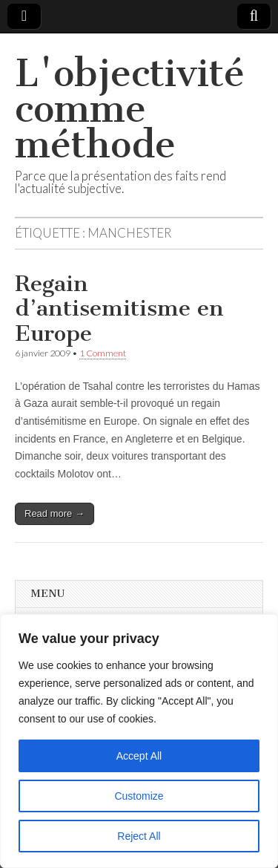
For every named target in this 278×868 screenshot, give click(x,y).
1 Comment (103, 353)
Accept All (139, 756)
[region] (139, 741)
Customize (139, 796)
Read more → (54, 513)
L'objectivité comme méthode (130, 109)
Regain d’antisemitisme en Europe (119, 309)
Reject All (139, 836)
